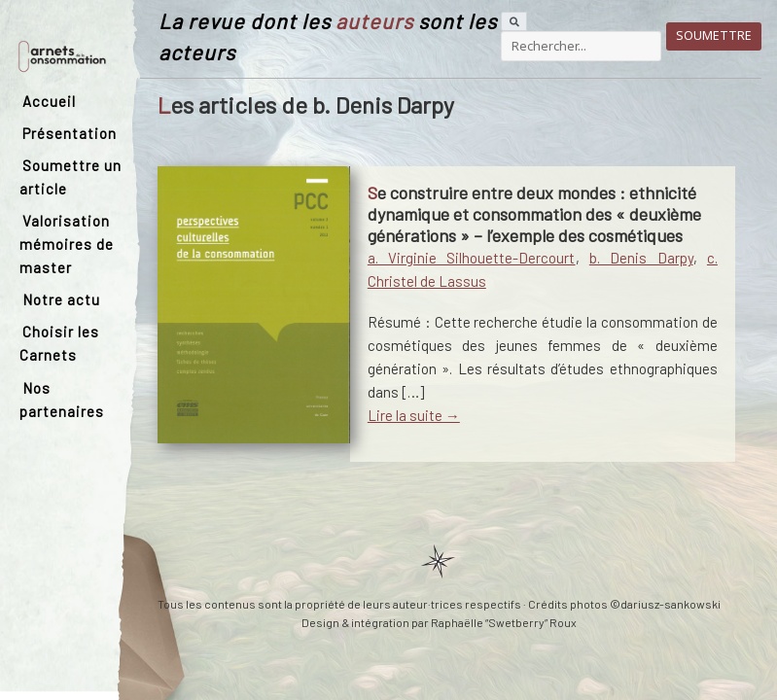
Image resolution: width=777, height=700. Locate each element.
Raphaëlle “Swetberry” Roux (504, 622)
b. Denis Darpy (641, 258)
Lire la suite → (414, 415)
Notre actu (61, 299)
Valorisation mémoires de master (67, 244)
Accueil (49, 101)
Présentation (70, 133)
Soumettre (714, 35)
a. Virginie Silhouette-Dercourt (472, 258)
